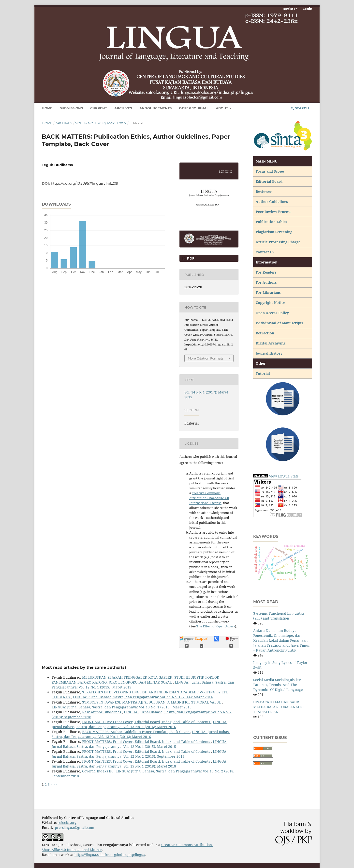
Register (290, 9)
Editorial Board (269, 181)
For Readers (266, 272)
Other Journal (194, 108)
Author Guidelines (272, 202)
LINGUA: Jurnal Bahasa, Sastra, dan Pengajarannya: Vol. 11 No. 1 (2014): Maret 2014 (143, 697)
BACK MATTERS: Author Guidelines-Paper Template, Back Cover (136, 732)
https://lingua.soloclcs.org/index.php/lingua (110, 855)
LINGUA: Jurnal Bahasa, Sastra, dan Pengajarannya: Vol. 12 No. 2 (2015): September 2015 (140, 754)
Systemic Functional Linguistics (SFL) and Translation (279, 616)
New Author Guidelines (102, 712)
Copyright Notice (270, 303)
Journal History (269, 353)
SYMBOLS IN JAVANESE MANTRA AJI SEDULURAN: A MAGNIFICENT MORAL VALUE (152, 702)
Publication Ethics (271, 222)
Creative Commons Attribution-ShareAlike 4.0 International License (209, 498)
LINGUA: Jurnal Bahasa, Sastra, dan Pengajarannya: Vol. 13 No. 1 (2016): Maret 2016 (122, 707)
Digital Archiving (271, 343)
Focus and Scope (270, 171)
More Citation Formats (206, 358)
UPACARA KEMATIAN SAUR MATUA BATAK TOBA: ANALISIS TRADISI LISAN (280, 707)
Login (307, 9)
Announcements (155, 108)
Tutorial (263, 373)
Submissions (71, 108)
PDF (190, 258)
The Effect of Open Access (216, 626)
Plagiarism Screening (274, 232)
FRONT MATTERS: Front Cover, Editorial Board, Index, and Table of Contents (147, 722)
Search (300, 108)
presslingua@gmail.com (74, 827)
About (222, 108)
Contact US (265, 252)
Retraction (265, 333)
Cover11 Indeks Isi (98, 771)
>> (56, 784)
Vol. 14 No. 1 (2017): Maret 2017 (101, 123)
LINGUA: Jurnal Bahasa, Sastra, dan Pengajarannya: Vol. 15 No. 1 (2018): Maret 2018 (140, 764)
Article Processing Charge (279, 242)
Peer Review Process (273, 212)
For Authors (266, 282)
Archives (123, 108)
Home (47, 108)
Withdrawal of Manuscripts (280, 323)
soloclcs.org (67, 823)
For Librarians (268, 292)
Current (99, 108)
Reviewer (264, 191)
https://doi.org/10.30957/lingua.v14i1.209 (85, 183)
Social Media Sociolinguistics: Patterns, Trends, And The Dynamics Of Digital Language (278, 685)
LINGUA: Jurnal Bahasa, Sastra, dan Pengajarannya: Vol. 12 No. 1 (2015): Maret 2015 (140, 744)
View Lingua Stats (284, 476)
